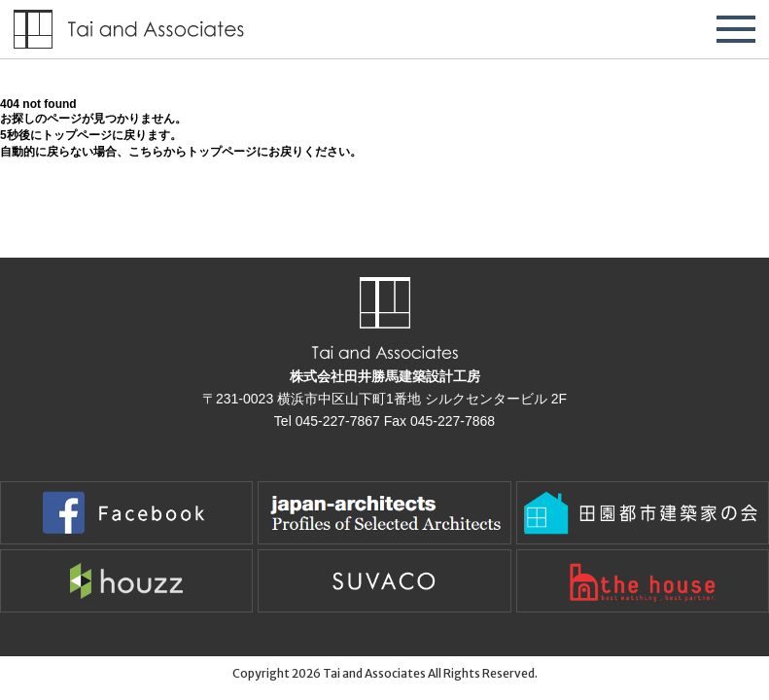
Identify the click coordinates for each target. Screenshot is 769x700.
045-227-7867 (338, 421)
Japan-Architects (384, 513)
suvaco (384, 581)
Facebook (126, 513)
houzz (126, 581)
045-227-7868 (453, 421)
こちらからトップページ (192, 152)
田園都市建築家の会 (643, 513)
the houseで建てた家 (643, 581)
